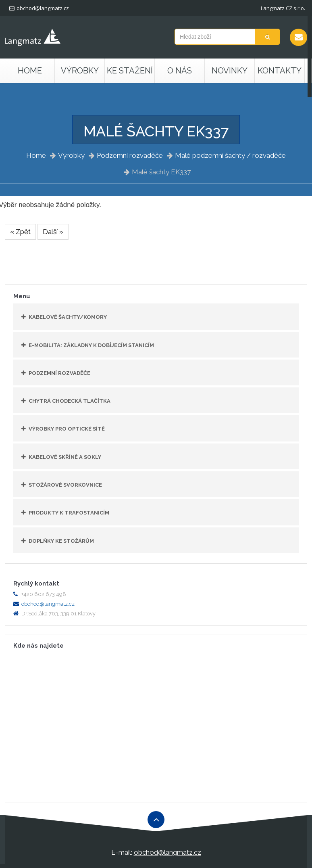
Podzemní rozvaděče (130, 155)
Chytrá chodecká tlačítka (70, 401)
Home (30, 71)
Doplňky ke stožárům (61, 541)
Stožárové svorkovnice (65, 485)
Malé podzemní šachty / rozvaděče (230, 155)
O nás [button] (180, 71)
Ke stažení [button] (130, 71)
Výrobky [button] (80, 71)
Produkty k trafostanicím (69, 513)
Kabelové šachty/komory (68, 317)
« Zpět (20, 232)
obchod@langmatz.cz (39, 8)
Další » (53, 232)
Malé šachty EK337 (161, 172)
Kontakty (280, 71)
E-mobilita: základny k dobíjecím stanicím (91, 345)
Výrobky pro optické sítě (67, 429)
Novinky (230, 71)
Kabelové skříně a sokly (65, 457)
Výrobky (71, 155)
